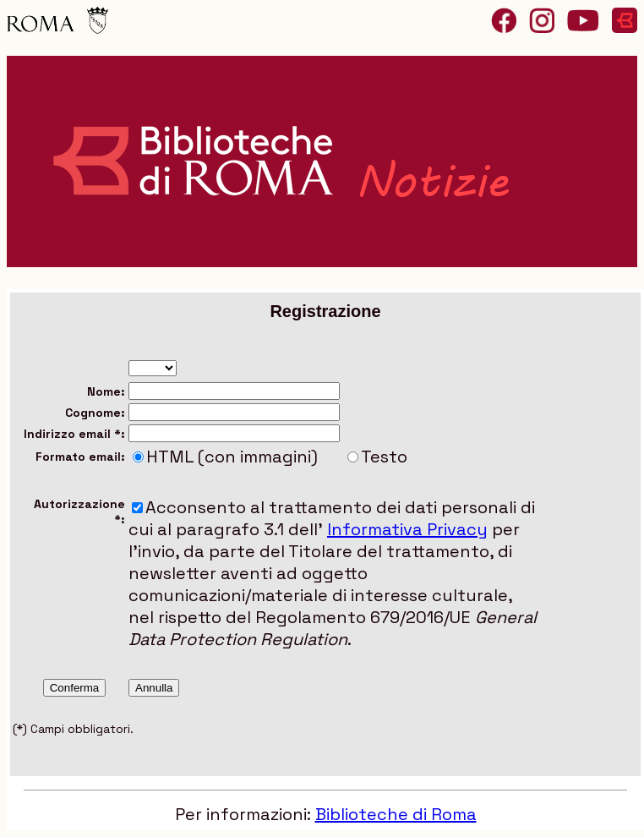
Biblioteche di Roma (396, 814)
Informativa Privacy (407, 529)
